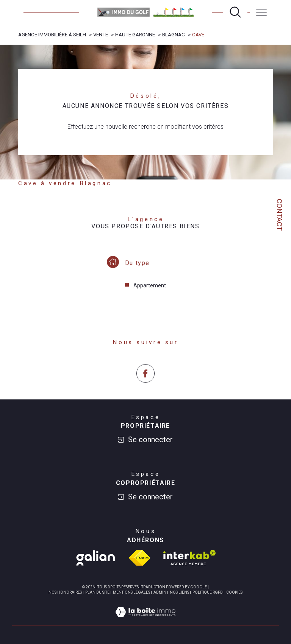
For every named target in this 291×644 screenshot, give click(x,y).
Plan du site (97, 592)
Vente (101, 35)
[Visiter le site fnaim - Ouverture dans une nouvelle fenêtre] (140, 558)
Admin (160, 592)
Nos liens (179, 592)
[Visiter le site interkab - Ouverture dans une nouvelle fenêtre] (189, 558)
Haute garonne (135, 35)
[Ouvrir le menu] (261, 12)
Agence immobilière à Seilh (52, 35)
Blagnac (174, 35)
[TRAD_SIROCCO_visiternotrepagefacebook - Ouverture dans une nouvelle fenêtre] (146, 387)
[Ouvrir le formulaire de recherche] (235, 12)
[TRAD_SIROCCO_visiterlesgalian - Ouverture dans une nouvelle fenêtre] (96, 558)
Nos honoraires (65, 592)
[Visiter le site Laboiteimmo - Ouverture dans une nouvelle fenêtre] (145, 621)
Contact (279, 215)
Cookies (234, 592)
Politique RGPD (208, 592)
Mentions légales (131, 592)
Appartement (150, 292)
